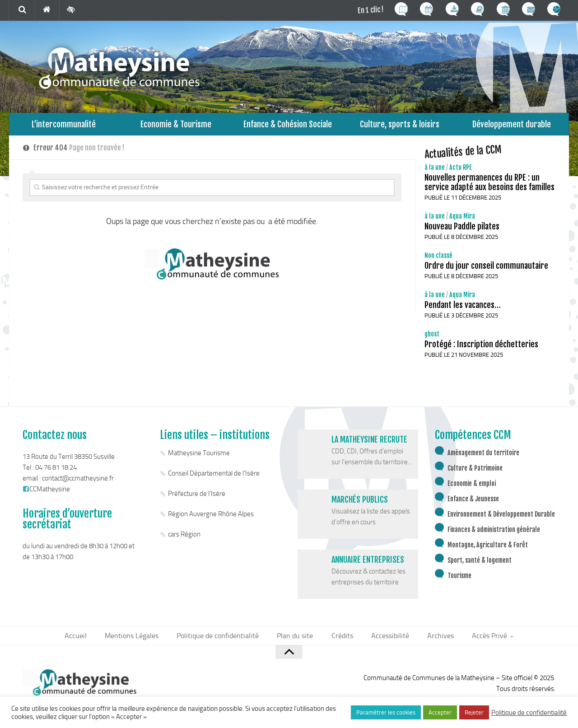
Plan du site (296, 641)
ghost (432, 338)
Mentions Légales (140, 641)
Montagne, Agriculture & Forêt (488, 549)
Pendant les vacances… (463, 309)
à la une (435, 172)
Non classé (438, 260)
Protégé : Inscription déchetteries (481, 349)
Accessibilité (385, 641)
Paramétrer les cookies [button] (386, 712)
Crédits (340, 641)
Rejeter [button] (474, 712)
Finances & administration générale (494, 534)
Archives (433, 641)
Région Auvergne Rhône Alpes (211, 518)
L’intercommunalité (64, 126)
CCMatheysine (46, 494)
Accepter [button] (440, 712)
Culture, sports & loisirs (400, 126)
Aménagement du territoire (483, 457)
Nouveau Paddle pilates (462, 231)
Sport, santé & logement (480, 565)
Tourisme (459, 580)
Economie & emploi (472, 488)
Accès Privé (479, 641)
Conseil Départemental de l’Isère (214, 478)
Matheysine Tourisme (199, 457)
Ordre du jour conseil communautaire (486, 270)
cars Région (184, 539)
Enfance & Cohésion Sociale (288, 126)
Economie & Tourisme (176, 126)
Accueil (86, 641)
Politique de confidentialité (223, 641)
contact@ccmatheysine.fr (78, 483)
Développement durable (512, 126)
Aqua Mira (462, 221)
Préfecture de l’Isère (197, 498)
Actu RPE (461, 172)
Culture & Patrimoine (475, 473)
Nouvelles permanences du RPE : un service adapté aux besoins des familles (489, 187)
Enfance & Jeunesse (473, 503)
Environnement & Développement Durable (501, 519)
